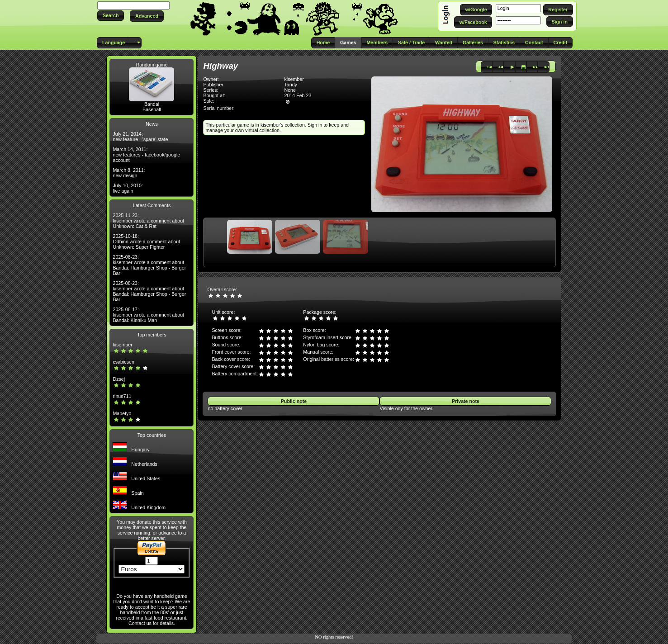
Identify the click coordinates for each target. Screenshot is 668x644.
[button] (111, 16)
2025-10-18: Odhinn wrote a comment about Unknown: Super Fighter (146, 241)
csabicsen (123, 362)
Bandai (152, 104)
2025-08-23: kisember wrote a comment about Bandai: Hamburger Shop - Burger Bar (149, 265)
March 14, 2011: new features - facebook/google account (146, 155)
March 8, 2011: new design (129, 173)
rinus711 (122, 396)
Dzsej (119, 379)
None (290, 90)
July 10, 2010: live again (128, 188)
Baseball (152, 109)
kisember (122, 345)
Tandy (290, 85)
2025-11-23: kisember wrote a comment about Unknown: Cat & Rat (148, 221)
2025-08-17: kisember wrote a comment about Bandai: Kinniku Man (148, 315)
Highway (220, 66)
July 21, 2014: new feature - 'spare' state (140, 137)
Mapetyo (122, 413)
